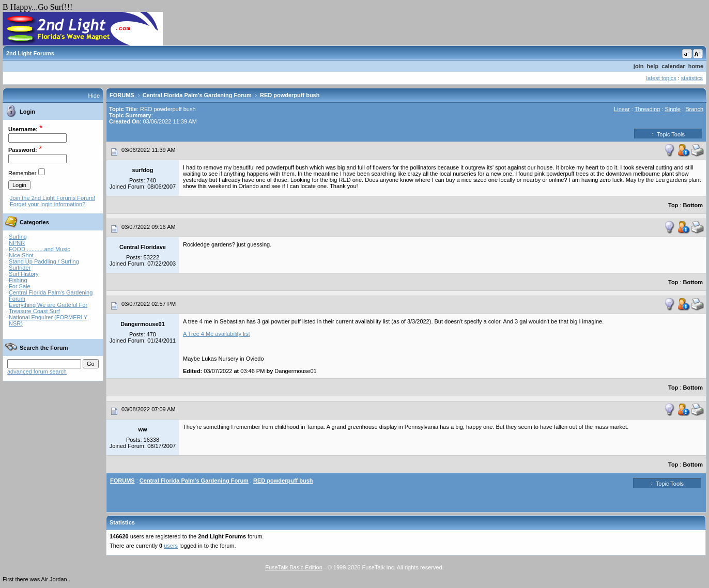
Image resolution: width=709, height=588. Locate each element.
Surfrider (20, 268)
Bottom (693, 205)
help (653, 66)
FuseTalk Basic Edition (294, 567)
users (171, 546)
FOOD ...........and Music (40, 249)
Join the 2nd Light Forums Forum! (52, 198)
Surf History (24, 274)
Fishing (18, 280)
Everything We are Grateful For (48, 305)
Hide (94, 96)
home (696, 66)
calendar (673, 66)
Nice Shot (21, 255)
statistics (692, 78)
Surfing (18, 237)
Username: (23, 129)
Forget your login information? (48, 204)
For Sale (20, 286)
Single (673, 109)
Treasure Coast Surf (34, 311)
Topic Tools (668, 134)
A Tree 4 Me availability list (217, 334)
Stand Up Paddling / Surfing (44, 261)
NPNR (17, 243)
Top (673, 205)
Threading (648, 109)
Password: (23, 150)
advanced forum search (37, 372)
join (639, 66)
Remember (22, 173)
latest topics (661, 78)
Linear (622, 109)
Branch (694, 109)
